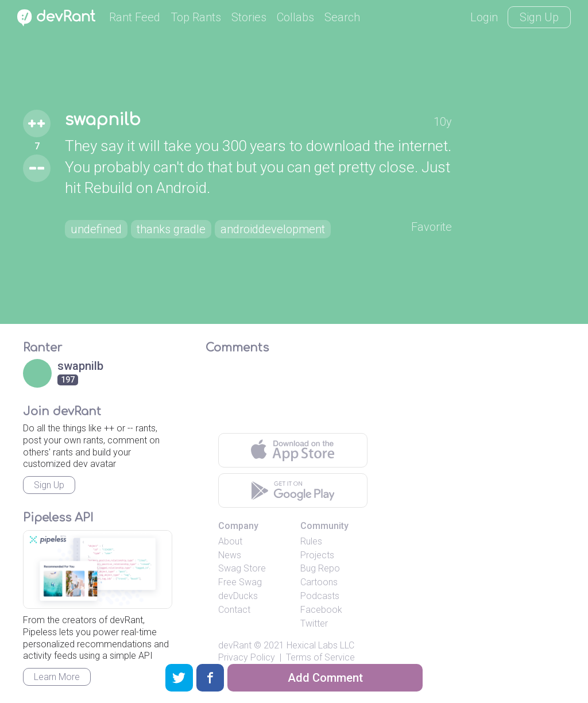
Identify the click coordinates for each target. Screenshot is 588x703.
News (230, 555)
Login (484, 17)
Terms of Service (320, 657)
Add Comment (325, 678)
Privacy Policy (247, 657)
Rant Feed (135, 17)
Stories (249, 17)
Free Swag (240, 582)
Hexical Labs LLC (320, 645)
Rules (311, 541)
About (230, 541)
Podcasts (320, 596)
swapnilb (103, 120)
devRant (235, 645)
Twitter (314, 623)
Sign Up (539, 17)
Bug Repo (320, 568)
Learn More (57, 677)
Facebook (321, 610)
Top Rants (196, 17)
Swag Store (242, 568)
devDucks (238, 596)
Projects (317, 555)
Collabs (295, 17)
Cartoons (319, 582)
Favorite (432, 227)
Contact (234, 610)
